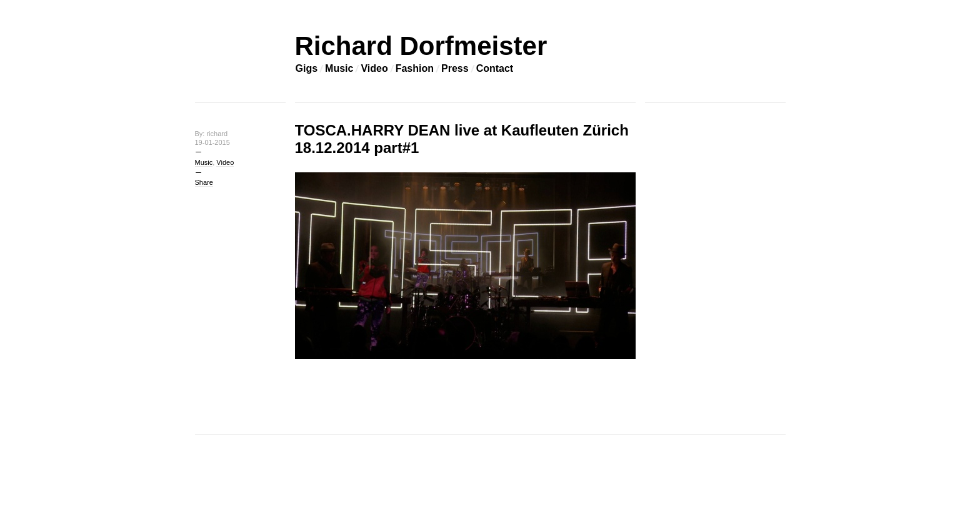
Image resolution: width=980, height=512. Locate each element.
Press (455, 68)
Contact (495, 68)
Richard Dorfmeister (421, 46)
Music (339, 68)
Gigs (307, 68)
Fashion (415, 68)
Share (204, 182)
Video (374, 68)
